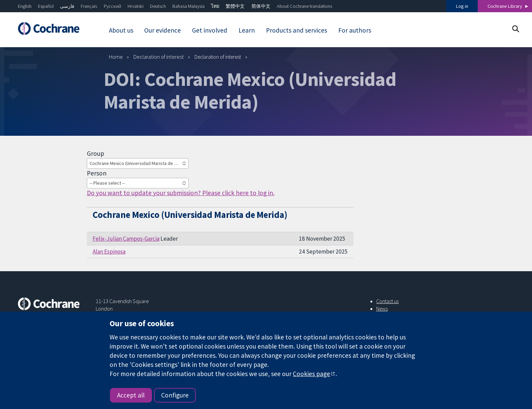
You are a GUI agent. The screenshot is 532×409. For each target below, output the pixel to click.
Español (46, 6)
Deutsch (158, 6)
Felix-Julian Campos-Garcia (126, 239)
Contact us (387, 301)
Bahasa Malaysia (188, 6)
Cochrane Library (505, 6)
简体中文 (261, 6)
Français (89, 6)
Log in (462, 6)
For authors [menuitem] (355, 30)
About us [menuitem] (121, 30)
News (382, 309)
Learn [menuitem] (247, 30)
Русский (112, 6)
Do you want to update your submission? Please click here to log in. (181, 193)
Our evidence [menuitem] (163, 30)
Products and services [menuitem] (297, 30)
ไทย (215, 6)
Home (116, 57)
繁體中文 (235, 6)
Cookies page (311, 374)
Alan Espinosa (109, 252)
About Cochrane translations (305, 6)
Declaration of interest (159, 57)
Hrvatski (136, 6)
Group (96, 153)
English (25, 6)
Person (97, 173)
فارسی (67, 6)
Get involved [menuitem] (210, 30)
